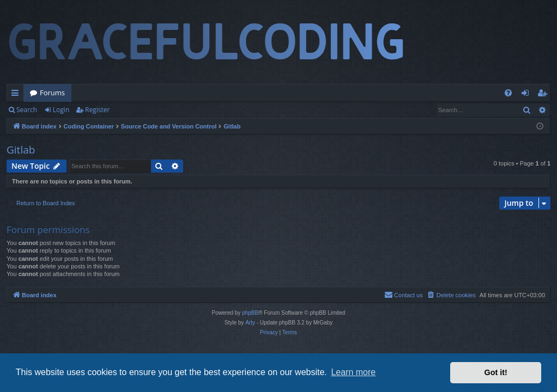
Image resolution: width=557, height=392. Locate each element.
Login (61, 110)
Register (97, 110)
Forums (52, 93)
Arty (250, 323)
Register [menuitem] (544, 95)
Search (27, 110)
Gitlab (21, 150)
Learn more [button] (353, 372)
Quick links (17, 95)
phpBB (250, 313)
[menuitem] (508, 93)
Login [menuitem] (527, 95)
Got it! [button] (496, 372)
